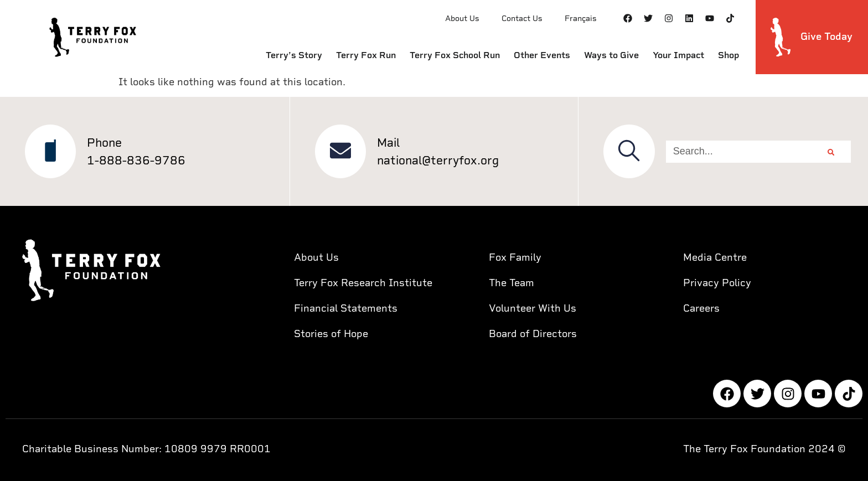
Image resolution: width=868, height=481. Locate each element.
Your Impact (678, 55)
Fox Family (515, 257)
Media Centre (715, 257)
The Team (512, 283)
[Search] (832, 152)
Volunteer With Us (533, 308)
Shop (728, 55)
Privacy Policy (717, 283)
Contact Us (522, 18)
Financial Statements (346, 308)
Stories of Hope (331, 333)
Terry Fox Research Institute (363, 283)
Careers (701, 308)
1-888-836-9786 (137, 160)
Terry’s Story (294, 55)
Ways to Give (611, 55)
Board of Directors (533, 333)
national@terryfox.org (439, 160)
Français (581, 18)
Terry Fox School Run (455, 55)
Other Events (542, 55)
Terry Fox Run (366, 55)
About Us (462, 18)
